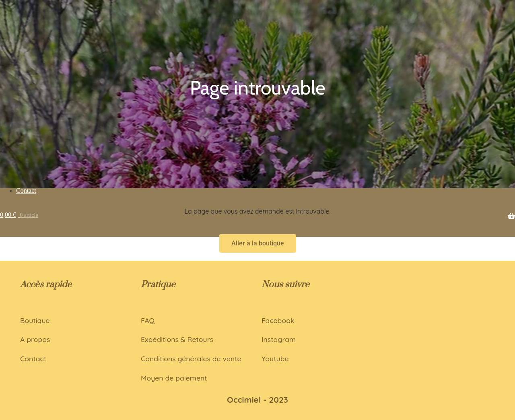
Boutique (35, 320)
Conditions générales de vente (191, 358)
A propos (35, 339)
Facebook (278, 320)
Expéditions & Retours (177, 339)
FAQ (148, 320)
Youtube (275, 358)
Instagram (279, 339)
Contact (33, 358)
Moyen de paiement (174, 378)
